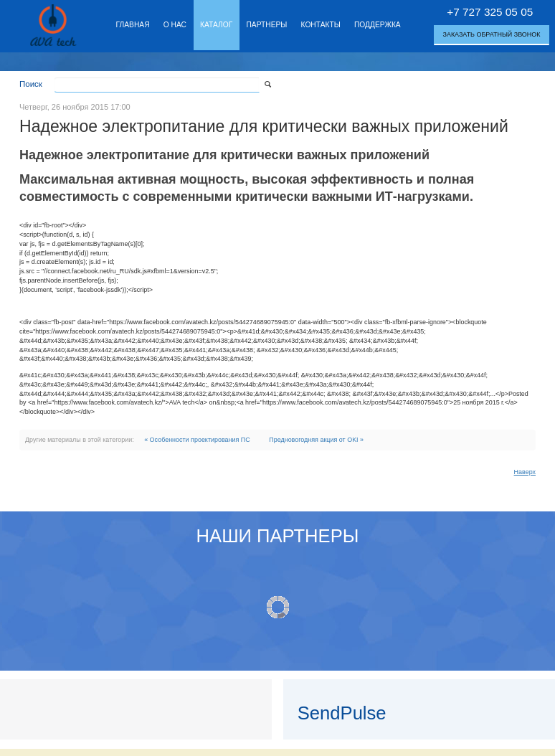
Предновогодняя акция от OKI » (316, 440)
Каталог (216, 25)
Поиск (31, 84)
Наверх (525, 472)
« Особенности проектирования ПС (197, 440)
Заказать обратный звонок (492, 34)
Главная (133, 25)
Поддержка (378, 25)
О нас (175, 25)
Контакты (321, 25)
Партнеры (266, 25)
